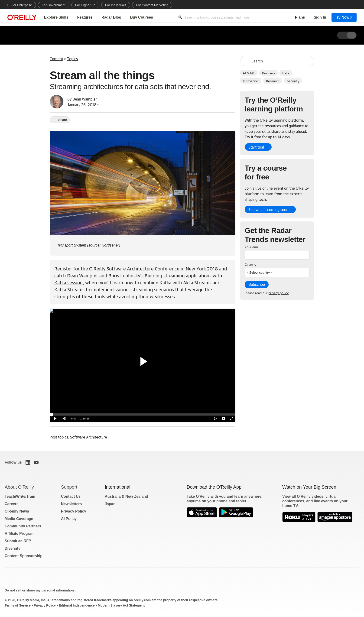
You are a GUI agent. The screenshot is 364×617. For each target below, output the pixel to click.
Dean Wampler (85, 99)
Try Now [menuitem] (344, 18)
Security (293, 81)
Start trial (256, 147)
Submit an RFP (18, 541)
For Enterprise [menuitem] (22, 5)
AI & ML (249, 73)
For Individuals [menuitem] (116, 5)
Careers (12, 504)
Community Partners (23, 526)
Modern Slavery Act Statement (121, 605)
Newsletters (71, 504)
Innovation (251, 81)
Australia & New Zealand (126, 496)
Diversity (13, 548)
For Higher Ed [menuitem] (85, 5)
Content (56, 58)
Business (268, 73)
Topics (72, 58)
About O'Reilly (19, 487)
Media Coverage (19, 519)
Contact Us (71, 496)
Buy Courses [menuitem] (141, 18)
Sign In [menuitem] (320, 18)
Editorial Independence (77, 605)
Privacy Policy (74, 511)
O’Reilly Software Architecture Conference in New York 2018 (154, 268)
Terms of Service (18, 605)
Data (286, 73)
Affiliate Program (20, 534)
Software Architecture (89, 437)
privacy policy (278, 292)
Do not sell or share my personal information (40, 590)
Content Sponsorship (24, 556)
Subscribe (257, 284)
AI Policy (69, 519)
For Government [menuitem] (54, 5)
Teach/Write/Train (20, 496)
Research (273, 81)
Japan (110, 504)
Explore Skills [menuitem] (56, 18)
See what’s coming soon (268, 209)
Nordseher (110, 245)
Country (250, 264)
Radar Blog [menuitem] (111, 18)
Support (69, 487)
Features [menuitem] (85, 18)
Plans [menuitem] (300, 18)
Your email (253, 247)
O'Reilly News (17, 511)
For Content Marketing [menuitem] (152, 5)
